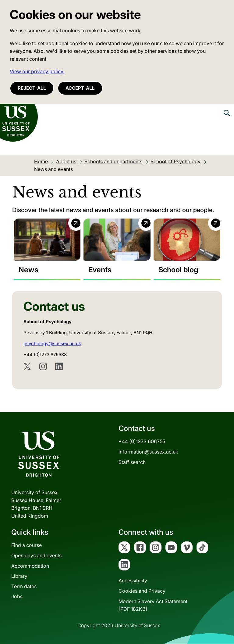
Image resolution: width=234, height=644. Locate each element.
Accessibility (133, 581)
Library (19, 576)
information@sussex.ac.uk (148, 452)
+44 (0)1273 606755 (142, 441)
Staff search (132, 462)
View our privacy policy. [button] (37, 71)
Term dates (24, 586)
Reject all (32, 88)
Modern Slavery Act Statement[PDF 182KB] (153, 605)
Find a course (27, 545)
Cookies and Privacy (142, 591)
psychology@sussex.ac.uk (52, 344)
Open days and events (36, 555)
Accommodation (30, 566)
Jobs (17, 596)
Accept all (80, 88)
